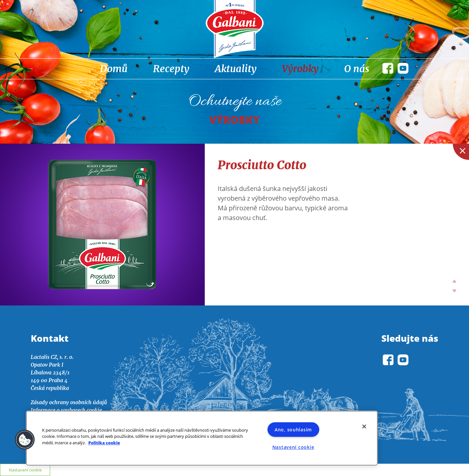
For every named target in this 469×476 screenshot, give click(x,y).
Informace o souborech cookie (66, 410)
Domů (114, 69)
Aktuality (236, 69)
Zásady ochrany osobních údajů (69, 402)
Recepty (171, 69)
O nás (357, 69)
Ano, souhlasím (293, 430)
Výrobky (300, 69)
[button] (25, 440)
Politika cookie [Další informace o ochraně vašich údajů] (104, 443)
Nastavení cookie (293, 447)
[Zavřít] (364, 426)
